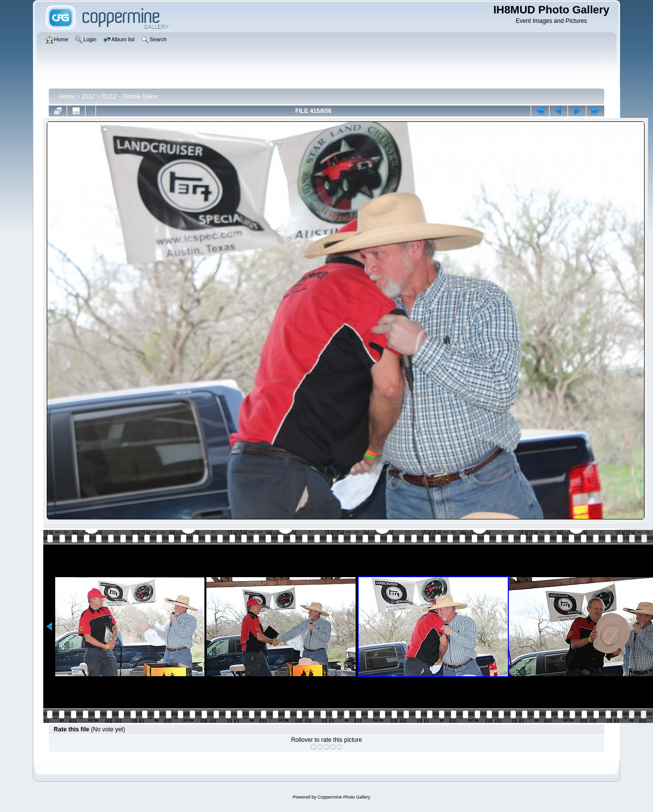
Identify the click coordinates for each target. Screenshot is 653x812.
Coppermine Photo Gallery (344, 797)
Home (67, 97)
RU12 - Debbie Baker (130, 97)
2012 (88, 97)
